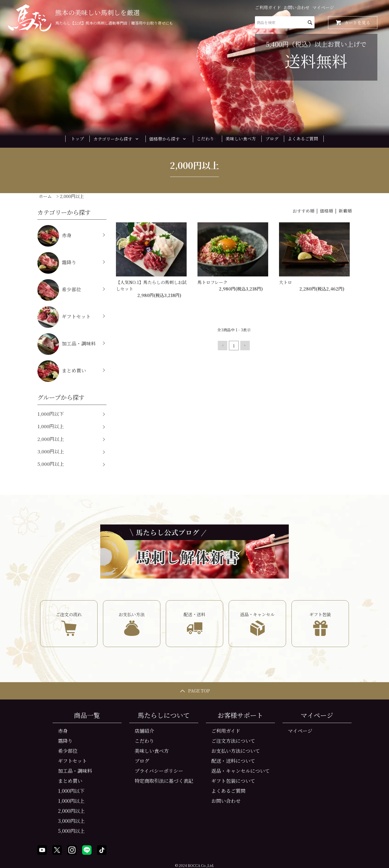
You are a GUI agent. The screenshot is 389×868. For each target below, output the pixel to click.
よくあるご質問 (303, 139)
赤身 (54, 236)
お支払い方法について (236, 751)
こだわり (205, 139)
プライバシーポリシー (159, 771)
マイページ (323, 7)
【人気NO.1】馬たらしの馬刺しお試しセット (151, 286)
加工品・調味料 (67, 344)
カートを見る (353, 22)
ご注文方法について (233, 741)
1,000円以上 (51, 426)
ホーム (45, 196)
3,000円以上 (51, 451)
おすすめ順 (303, 211)
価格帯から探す (168, 139)
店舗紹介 (144, 731)
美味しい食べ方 (241, 139)
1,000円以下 (51, 414)
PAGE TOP (195, 691)
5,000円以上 (51, 464)
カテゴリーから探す (117, 139)
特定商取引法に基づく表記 (164, 781)
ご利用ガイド (268, 7)
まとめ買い (62, 371)
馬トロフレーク (213, 282)
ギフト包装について (233, 781)
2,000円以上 (72, 196)
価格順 (326, 211)
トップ (77, 139)
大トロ (286, 282)
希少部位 (59, 290)
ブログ (272, 139)
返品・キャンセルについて (241, 771)
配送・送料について (233, 761)
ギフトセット (64, 317)
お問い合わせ (297, 7)
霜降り (57, 263)
